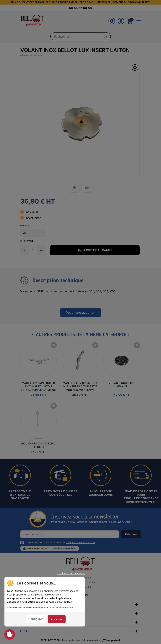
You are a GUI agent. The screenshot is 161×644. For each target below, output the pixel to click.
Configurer (36, 619)
